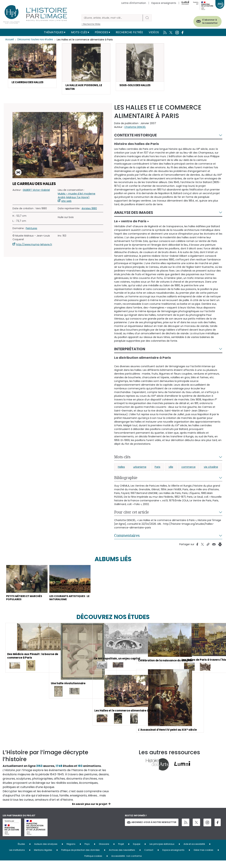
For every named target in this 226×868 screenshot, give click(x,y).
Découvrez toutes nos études (36, 40)
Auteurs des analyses (46, 851)
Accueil (10, 40)
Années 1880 (89, 210)
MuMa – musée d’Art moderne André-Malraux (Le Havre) (77, 197)
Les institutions (17, 857)
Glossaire (104, 851)
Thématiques (54, 32)
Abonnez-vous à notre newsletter (152, 830)
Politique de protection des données (81, 857)
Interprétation (130, 350)
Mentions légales (43, 857)
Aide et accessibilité (194, 851)
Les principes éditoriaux (162, 851)
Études (21, 851)
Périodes (101, 32)
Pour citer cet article (131, 513)
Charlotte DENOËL (135, 128)
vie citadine (211, 468)
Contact (149, 857)
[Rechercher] (112, 18)
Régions (71, 851)
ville (171, 468)
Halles (121, 468)
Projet (121, 851)
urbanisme (140, 468)
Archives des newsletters (122, 857)
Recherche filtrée (129, 32)
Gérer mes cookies (203, 857)
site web (66, 202)
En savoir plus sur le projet (90, 811)
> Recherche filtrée (91, 24)
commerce (188, 468)
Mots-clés (79, 32)
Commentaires (127, 537)
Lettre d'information (134, 3)
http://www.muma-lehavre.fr (34, 246)
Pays (87, 851)
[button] (32, 66)
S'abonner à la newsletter (206, 21)
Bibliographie (126, 479)
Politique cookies (93, 863)
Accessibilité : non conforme (126, 863)
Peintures (31, 229)
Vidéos (154, 32)
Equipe (137, 851)
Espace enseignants (164, 3)
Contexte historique (135, 136)
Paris (157, 468)
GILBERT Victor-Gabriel (36, 191)
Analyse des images (134, 214)
